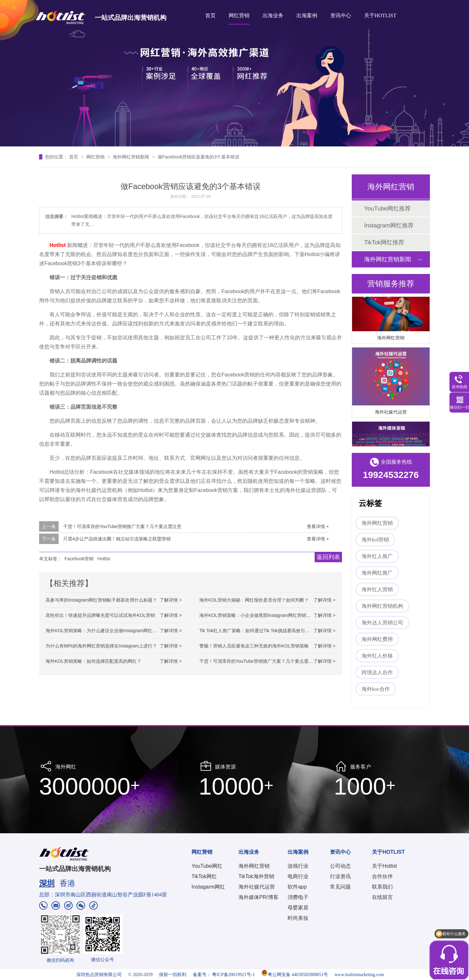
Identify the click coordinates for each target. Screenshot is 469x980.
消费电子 (298, 897)
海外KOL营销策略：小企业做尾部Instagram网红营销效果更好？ (264, 615)
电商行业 (298, 876)
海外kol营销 (375, 540)
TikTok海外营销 (256, 876)
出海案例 (307, 15)
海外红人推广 (377, 556)
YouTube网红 (207, 866)
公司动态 (340, 866)
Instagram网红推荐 (389, 225)
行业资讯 (340, 876)
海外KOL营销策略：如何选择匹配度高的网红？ (93, 661)
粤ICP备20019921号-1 (233, 975)
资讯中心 (341, 15)
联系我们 (382, 887)
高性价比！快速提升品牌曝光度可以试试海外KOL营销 (100, 615)
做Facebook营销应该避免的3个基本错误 (199, 157)
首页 (210, 15)
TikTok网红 (204, 876)
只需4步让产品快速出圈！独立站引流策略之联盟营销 (117, 539)
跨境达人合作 (377, 672)
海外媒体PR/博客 (258, 897)
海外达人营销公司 (382, 623)
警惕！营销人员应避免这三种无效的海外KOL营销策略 (254, 646)
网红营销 (239, 15)
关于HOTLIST (380, 15)
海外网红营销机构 (382, 606)
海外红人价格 (377, 656)
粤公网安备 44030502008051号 (295, 975)
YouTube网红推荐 (387, 209)
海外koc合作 (376, 689)
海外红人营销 (377, 589)
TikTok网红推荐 (384, 242)
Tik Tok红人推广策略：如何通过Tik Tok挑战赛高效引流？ (257, 631)
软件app (297, 887)
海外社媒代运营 (391, 413)
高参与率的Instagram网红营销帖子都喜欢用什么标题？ (101, 600)
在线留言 (382, 897)
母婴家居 (298, 908)
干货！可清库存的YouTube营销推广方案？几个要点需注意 (122, 526)
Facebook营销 (79, 559)
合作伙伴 (382, 876)
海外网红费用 (377, 639)
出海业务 (273, 15)
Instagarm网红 (208, 887)
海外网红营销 (391, 339)
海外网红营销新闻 (132, 157)
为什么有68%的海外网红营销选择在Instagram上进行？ (101, 646)
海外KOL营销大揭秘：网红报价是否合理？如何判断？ (254, 600)
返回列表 (328, 557)
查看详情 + (318, 526)
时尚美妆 (298, 918)
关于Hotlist (384, 866)
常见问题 (340, 887)
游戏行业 (298, 866)
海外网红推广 (377, 573)
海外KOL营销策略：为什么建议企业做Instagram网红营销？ (106, 631)
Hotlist (104, 559)
